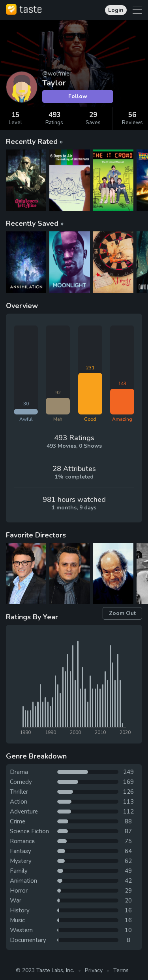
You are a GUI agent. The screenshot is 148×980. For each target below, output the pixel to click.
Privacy (94, 970)
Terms (121, 970)
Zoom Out (122, 613)
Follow (78, 96)
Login (116, 10)
